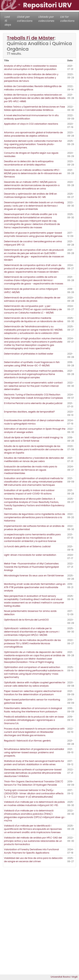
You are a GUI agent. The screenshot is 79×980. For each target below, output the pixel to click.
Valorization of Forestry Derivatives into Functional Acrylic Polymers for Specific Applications (31, 851)
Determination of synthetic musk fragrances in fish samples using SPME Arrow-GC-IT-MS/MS (32, 364)
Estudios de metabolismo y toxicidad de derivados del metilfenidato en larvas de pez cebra (34, 460)
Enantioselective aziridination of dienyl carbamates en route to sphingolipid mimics (34, 422)
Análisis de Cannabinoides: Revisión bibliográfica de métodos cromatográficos (33, 88)
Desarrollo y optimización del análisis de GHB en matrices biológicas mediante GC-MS (31, 195)
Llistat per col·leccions (25, 19)
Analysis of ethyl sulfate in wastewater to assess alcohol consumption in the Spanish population (31, 67)
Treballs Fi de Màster (31, 38)
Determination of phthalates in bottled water (29, 354)
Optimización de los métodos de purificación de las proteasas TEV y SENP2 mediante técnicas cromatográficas (32, 643)
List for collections (67, 19)
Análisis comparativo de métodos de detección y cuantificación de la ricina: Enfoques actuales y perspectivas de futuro (31, 78)
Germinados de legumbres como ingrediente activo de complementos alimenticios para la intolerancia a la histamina (35, 517)
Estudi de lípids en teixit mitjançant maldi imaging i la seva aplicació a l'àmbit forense (34, 439)
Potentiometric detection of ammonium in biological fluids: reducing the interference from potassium (33, 710)
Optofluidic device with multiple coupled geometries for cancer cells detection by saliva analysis (35, 684)
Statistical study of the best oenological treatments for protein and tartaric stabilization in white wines (34, 763)
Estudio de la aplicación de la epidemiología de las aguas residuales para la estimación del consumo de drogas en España (34, 449)
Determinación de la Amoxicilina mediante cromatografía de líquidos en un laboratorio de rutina (34, 320)
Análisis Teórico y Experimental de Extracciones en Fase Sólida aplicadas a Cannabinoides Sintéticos (35, 108)
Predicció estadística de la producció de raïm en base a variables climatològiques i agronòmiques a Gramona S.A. (34, 720)
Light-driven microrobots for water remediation (30, 555)
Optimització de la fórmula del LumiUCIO (26, 620)
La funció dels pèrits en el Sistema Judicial (27, 546)
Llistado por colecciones (46, 19)
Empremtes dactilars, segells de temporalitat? (29, 412)
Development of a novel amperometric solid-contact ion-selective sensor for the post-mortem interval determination (33, 386)
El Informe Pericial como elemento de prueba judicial (33, 403)
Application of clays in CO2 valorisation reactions (31, 124)
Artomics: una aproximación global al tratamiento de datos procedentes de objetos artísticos (33, 134)
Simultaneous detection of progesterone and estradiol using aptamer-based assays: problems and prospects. (34, 752)
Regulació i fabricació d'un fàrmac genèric (28, 741)
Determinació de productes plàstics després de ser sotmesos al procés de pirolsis (32, 299)
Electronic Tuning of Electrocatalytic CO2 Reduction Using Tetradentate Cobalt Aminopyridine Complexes (34, 396)
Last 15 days (8, 21)
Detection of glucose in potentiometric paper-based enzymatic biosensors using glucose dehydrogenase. (33, 234)
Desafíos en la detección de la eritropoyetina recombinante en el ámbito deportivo (29, 163)
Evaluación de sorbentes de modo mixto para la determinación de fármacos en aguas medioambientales (31, 470)
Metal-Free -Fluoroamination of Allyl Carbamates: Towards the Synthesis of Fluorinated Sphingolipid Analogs (32, 567)
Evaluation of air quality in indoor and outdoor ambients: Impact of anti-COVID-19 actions (29, 492)
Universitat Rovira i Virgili (64, 977)
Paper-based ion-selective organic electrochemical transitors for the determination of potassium (33, 693)
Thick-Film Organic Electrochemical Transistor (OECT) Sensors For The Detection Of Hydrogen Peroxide (34, 783)
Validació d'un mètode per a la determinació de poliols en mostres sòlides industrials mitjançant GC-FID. (34, 804)
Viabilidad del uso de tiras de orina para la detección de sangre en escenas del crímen (33, 860)
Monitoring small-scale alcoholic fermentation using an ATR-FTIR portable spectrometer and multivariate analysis (35, 587)
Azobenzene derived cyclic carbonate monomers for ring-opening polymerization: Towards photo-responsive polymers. (33, 144)
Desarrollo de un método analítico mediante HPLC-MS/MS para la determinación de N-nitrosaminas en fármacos (33, 173)
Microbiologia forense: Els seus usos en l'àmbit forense (34, 576)
